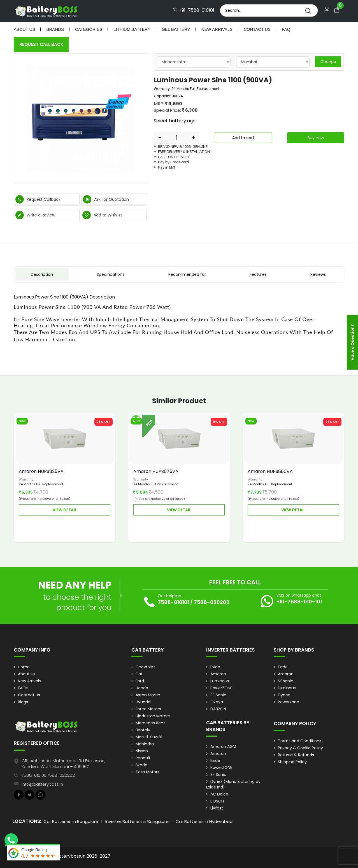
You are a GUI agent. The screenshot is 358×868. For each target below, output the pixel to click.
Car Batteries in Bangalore (71, 821)
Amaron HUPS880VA (270, 471)
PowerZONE (221, 688)
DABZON (218, 709)
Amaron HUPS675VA (156, 471)
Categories (89, 29)
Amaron (218, 674)
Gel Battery (176, 29)
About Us (24, 29)
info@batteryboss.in (42, 784)
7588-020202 (212, 602)
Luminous (220, 681)
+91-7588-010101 (194, 10)
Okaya (217, 702)
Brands (55, 29)
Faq (286, 29)
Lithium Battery (132, 29)
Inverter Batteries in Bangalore (137, 821)
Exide (215, 667)
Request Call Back (41, 44)
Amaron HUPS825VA (41, 471)
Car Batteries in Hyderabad (204, 821)
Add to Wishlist (102, 215)
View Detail (65, 510)
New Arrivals (217, 29)
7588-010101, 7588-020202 (48, 775)
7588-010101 (173, 602)
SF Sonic (218, 695)
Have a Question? (352, 342)
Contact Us (257, 29)
